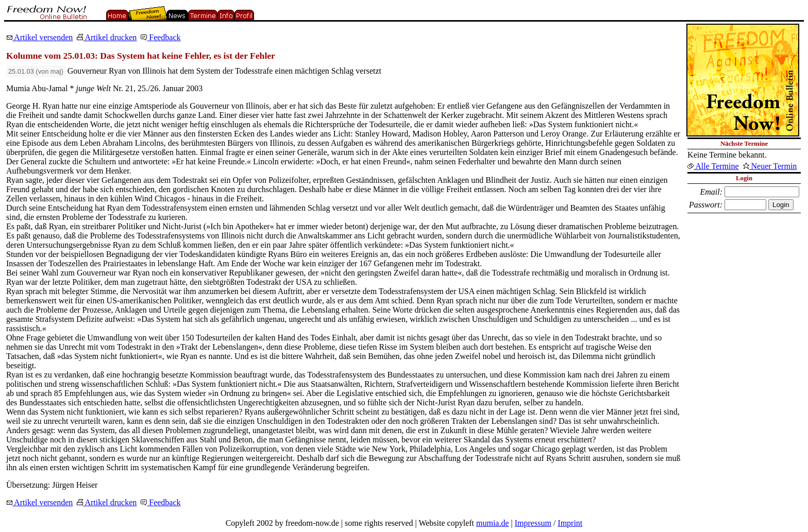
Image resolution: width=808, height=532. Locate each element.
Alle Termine (713, 166)
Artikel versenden (39, 37)
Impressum (533, 523)
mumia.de (493, 523)
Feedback (161, 37)
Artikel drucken (107, 37)
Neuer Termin (770, 166)
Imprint (570, 523)
